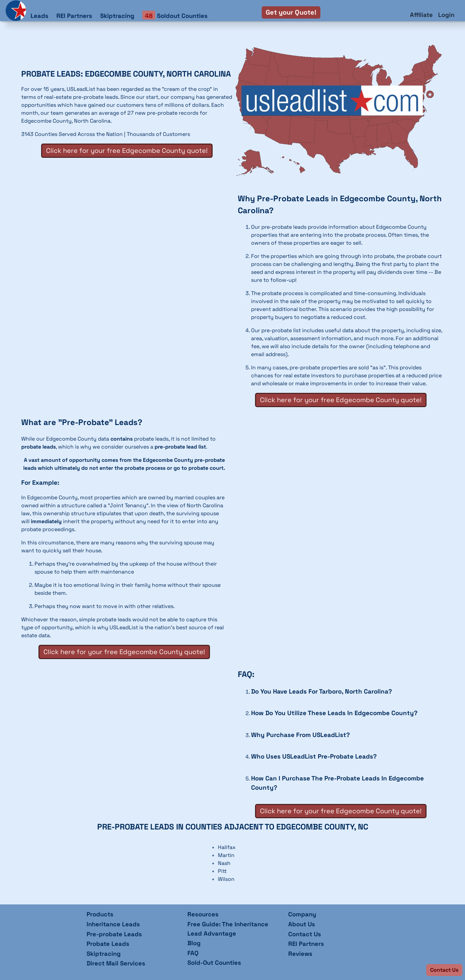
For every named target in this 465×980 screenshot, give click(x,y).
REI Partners (74, 16)
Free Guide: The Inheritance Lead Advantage (228, 929)
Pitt (222, 871)
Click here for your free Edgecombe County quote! (127, 151)
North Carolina (92, 121)
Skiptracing (117, 16)
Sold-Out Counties (214, 963)
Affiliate (421, 15)
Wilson (226, 879)
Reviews (300, 954)
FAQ (193, 953)
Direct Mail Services (116, 963)
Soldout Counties (175, 15)
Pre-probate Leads (114, 934)
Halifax (227, 847)
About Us (302, 924)
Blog (194, 943)
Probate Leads (108, 944)
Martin (226, 855)
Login (446, 15)
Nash (224, 863)
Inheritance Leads (113, 924)
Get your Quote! (291, 12)
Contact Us (305, 934)
